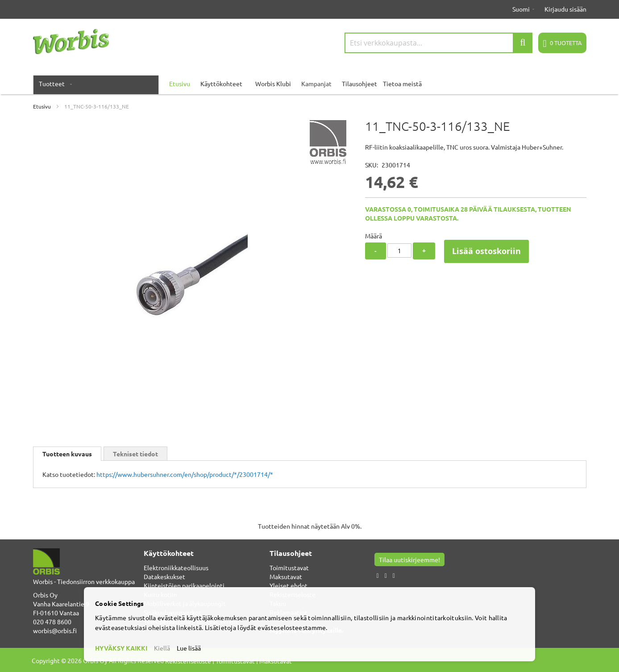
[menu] (310, 83)
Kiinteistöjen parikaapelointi (184, 585)
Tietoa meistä (402, 83)
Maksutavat (286, 576)
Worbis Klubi (273, 83)
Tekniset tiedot (135, 454)
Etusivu (42, 106)
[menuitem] (54, 83)
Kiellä (162, 648)
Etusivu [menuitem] (180, 83)
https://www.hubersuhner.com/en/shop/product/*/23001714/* (185, 474)
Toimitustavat (289, 568)
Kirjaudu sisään (565, 9)
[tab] (67, 454)
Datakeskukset (164, 576)
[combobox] (439, 43)
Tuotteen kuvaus (67, 454)
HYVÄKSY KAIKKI (121, 648)
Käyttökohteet (221, 83)
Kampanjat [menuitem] (316, 83)
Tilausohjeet (359, 83)
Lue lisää (189, 648)
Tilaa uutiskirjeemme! (409, 559)
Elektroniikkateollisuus (176, 568)
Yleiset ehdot (289, 585)
